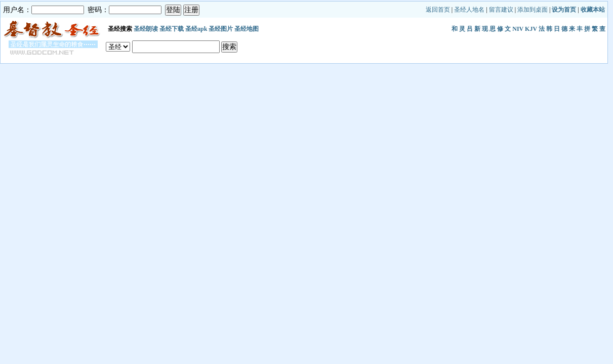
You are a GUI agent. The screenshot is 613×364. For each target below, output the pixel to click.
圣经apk (196, 29)
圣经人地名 (469, 10)
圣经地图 (247, 29)
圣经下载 (172, 29)
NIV (518, 29)
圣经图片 (221, 29)
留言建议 (501, 10)
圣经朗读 (146, 29)
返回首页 (438, 10)
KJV (531, 29)
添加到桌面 (533, 10)
